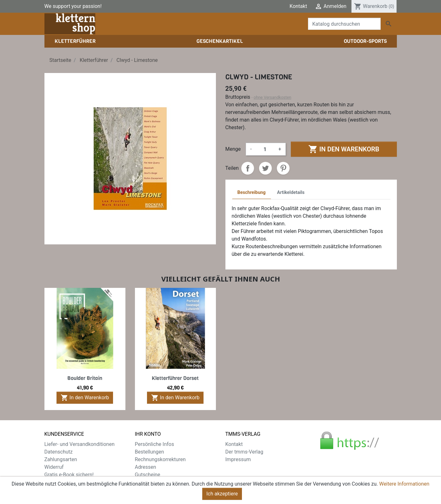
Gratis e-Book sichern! (69, 475)
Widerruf (54, 467)
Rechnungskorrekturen (160, 459)
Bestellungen (150, 452)
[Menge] (265, 149)
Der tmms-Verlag (244, 452)
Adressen (146, 467)
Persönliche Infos (155, 444)
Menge (233, 149)
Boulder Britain (85, 378)
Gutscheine (148, 475)
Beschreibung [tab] (252, 192)
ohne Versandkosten (273, 97)
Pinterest (283, 168)
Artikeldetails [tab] (291, 192)
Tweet (265, 168)
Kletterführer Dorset (175, 378)
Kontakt (298, 6)
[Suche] (344, 24)
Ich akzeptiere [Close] (222, 494)
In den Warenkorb (344, 149)
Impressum (238, 459)
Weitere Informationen (404, 484)
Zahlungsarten (61, 459)
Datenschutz (59, 452)
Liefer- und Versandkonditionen (80, 444)
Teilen (248, 168)
